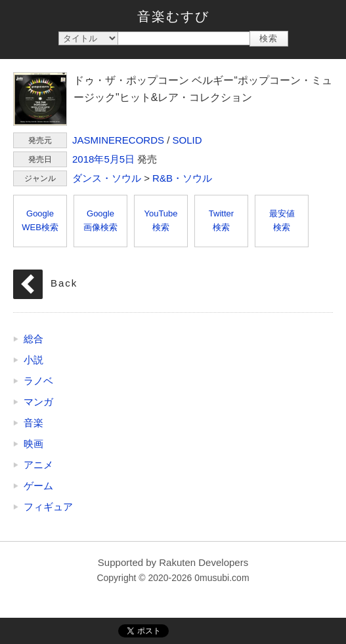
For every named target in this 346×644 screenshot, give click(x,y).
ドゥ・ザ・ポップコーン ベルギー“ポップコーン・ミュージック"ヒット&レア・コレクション (40, 99)
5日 (127, 159)
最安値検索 (282, 220)
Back (64, 283)
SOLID (187, 140)
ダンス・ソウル (107, 178)
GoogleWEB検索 (40, 220)
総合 (33, 339)
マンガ (38, 402)
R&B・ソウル (182, 178)
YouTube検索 (161, 220)
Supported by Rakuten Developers (173, 562)
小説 (33, 360)
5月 (111, 159)
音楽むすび (173, 16)
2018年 (88, 159)
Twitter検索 (221, 220)
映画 (33, 444)
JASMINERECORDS (118, 140)
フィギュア (48, 507)
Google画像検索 (100, 220)
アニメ (38, 465)
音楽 (33, 423)
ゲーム (38, 486)
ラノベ (38, 381)
